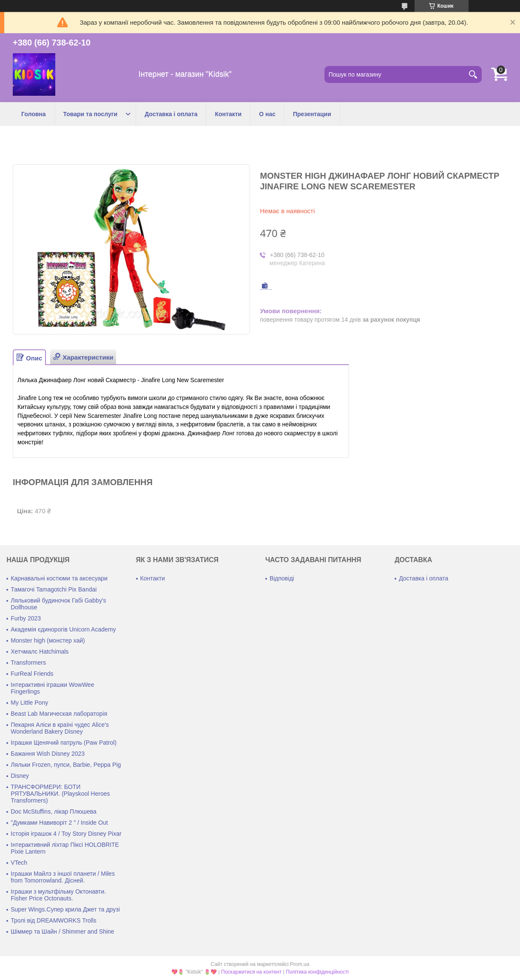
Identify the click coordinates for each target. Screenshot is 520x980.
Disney (20, 776)
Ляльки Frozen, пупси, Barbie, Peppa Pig (66, 765)
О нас (267, 114)
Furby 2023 (26, 618)
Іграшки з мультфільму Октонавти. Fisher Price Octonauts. (58, 895)
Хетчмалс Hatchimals (40, 651)
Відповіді (282, 578)
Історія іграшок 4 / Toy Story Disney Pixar (66, 834)
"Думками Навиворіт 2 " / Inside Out (59, 823)
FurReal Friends (32, 674)
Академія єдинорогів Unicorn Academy (63, 629)
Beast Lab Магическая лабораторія (59, 714)
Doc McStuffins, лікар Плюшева (54, 811)
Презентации (312, 114)
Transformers (28, 663)
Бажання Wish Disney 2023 (48, 754)
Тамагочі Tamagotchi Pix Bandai (54, 589)
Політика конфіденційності (317, 972)
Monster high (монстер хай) (48, 640)
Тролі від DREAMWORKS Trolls (54, 920)
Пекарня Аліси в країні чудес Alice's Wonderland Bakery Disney (60, 728)
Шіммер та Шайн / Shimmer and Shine (62, 931)
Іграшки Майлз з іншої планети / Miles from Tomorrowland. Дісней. (63, 877)
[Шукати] (473, 74)
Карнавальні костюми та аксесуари (59, 578)
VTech (19, 863)
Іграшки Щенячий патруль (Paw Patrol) (64, 743)
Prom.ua (300, 964)
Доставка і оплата (171, 114)
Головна (34, 114)
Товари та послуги (91, 114)
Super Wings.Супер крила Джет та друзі (65, 909)
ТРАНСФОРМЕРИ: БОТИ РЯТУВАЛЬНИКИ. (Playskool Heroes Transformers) (60, 794)
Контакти (228, 114)
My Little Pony (29, 703)
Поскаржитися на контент (251, 972)
